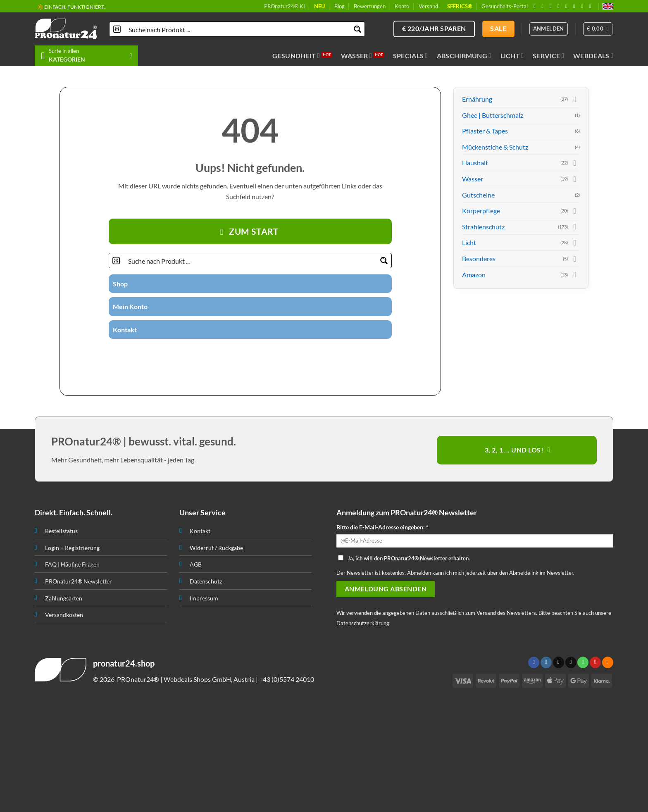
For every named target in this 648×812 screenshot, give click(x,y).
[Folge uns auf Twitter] (235, 353)
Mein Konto (130, 306)
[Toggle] (575, 99)
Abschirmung (464, 56)
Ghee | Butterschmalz (493, 115)
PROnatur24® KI (285, 6)
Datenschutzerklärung (363, 623)
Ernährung (477, 99)
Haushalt (475, 163)
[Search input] (237, 29)
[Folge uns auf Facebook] (536, 6)
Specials (410, 56)
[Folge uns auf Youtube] (592, 6)
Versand (428, 6)
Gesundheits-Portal (505, 6)
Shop (120, 284)
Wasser (356, 56)
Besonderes (479, 258)
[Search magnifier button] (357, 29)
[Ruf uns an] (568, 6)
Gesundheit (296, 56)
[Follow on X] (552, 6)
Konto (402, 6)
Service (548, 56)
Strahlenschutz (483, 227)
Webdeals (593, 56)
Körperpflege (481, 211)
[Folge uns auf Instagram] (544, 6)
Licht (512, 56)
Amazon (474, 275)
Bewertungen (370, 6)
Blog (339, 6)
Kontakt (125, 330)
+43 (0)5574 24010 (287, 679)
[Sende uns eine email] (560, 6)
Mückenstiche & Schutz (495, 147)
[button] (598, 29)
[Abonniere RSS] (584, 6)
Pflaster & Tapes (485, 131)
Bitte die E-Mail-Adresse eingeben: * (382, 527)
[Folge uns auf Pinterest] (576, 6)
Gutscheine (478, 195)
